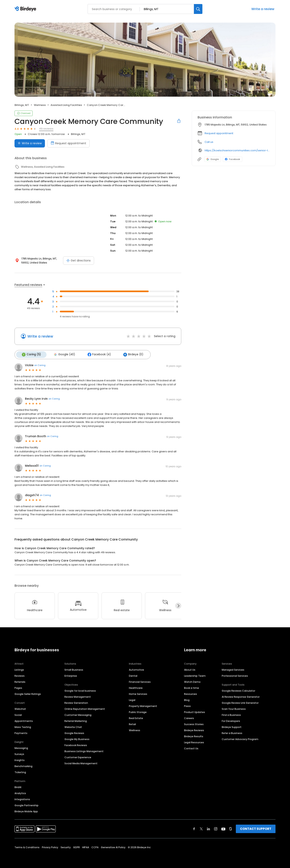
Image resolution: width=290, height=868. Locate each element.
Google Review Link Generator (240, 702)
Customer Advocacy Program (240, 739)
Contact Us (191, 748)
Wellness (135, 730)
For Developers (231, 720)
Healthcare (136, 687)
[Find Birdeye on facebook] (194, 828)
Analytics (20, 793)
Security (66, 847)
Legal (132, 699)
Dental (133, 675)
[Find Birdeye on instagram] (216, 828)
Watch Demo (192, 681)
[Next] (178, 605)
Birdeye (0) (130, 354)
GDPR (76, 847)
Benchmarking (23, 766)
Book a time (192, 687)
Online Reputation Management (85, 708)
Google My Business (77, 739)
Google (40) (63, 354)
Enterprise (71, 675)
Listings (19, 669)
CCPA (95, 847)
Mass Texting (23, 726)
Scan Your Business (234, 708)
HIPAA (86, 847)
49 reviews (46, 129)
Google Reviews (74, 733)
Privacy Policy (50, 847)
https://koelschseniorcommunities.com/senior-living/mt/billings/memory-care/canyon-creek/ (237, 150)
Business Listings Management (84, 751)
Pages (18, 687)
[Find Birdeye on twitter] (201, 828)
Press (187, 705)
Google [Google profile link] (213, 159)
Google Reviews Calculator (238, 690)
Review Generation (76, 702)
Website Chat (73, 726)
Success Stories (194, 724)
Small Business (74, 669)
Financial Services (140, 681)
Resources (191, 693)
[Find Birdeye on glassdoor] (231, 828)
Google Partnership (26, 805)
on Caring (40, 365)
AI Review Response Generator (241, 696)
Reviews (20, 675)
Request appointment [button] (219, 133)
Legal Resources (194, 742)
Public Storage (138, 712)
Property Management (143, 705)
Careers (189, 718)
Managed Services (233, 669)
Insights (20, 760)
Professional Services (235, 675)
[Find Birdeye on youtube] (223, 828)
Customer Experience (78, 757)
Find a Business (231, 714)
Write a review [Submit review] (30, 143)
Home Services (138, 693)
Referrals (20, 681)
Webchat (20, 708)
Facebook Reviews (76, 745)
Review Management (78, 696)
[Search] (198, 9)
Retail (132, 724)
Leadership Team (195, 675)
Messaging (21, 747)
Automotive (136, 669)
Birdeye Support (232, 726)
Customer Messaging (78, 714)
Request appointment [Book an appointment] (68, 143)
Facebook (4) (97, 354)
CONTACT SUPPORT (256, 828)
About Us (190, 669)
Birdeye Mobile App (26, 811)
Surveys (19, 753)
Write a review (263, 9)
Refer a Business (232, 733)
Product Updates (195, 712)
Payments (21, 733)
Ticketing (20, 772)
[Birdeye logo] (26, 9)
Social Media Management (81, 763)
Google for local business (80, 690)
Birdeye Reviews (194, 730)
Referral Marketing (76, 720)
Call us (209, 142)
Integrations (22, 799)
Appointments (24, 720)
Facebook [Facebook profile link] (233, 159)
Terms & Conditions (27, 847)
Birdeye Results (194, 736)
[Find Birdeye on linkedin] (208, 828)
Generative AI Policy (113, 847)
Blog (187, 699)
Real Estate (136, 718)
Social (18, 714)
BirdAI (18, 787)
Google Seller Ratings (28, 693)
